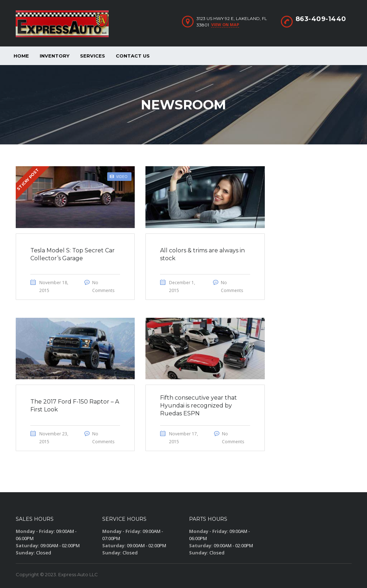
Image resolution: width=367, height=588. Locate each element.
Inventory (54, 56)
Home (21, 56)
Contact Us (133, 56)
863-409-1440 (321, 19)
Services (93, 56)
